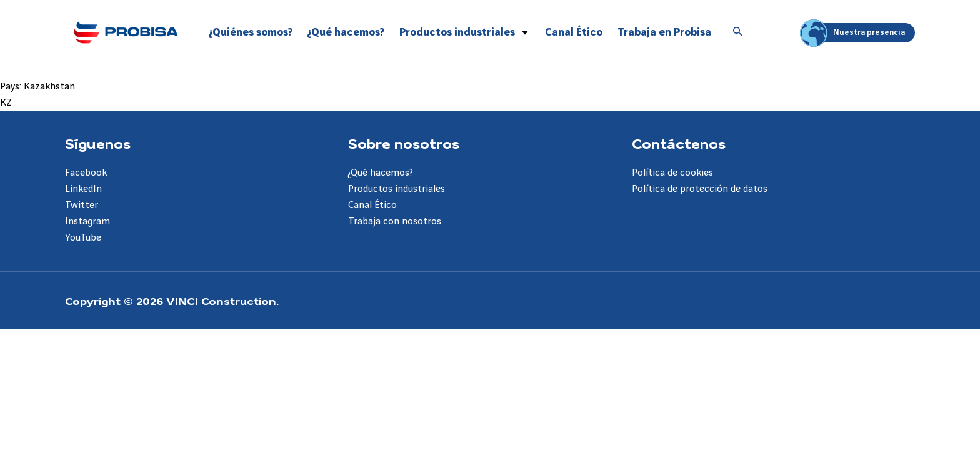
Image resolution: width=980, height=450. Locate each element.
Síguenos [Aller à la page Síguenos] (98, 143)
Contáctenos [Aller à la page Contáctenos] (679, 143)
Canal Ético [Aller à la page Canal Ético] (372, 205)
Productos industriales (457, 32)
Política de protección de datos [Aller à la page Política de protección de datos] (700, 189)
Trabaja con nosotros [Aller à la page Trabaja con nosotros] (395, 222)
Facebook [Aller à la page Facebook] (86, 173)
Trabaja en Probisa (664, 32)
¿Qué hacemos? (346, 32)
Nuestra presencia (854, 33)
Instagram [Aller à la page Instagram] (87, 222)
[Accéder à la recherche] (738, 32)
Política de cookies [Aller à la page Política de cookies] (672, 173)
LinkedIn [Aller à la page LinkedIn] (83, 189)
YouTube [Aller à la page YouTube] (83, 238)
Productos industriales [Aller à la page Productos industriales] (397, 189)
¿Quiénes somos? (251, 32)
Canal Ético (574, 32)
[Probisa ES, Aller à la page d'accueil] (126, 32)
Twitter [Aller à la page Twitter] (82, 205)
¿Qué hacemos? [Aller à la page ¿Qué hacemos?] (381, 173)
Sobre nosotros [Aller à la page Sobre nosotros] (404, 143)
